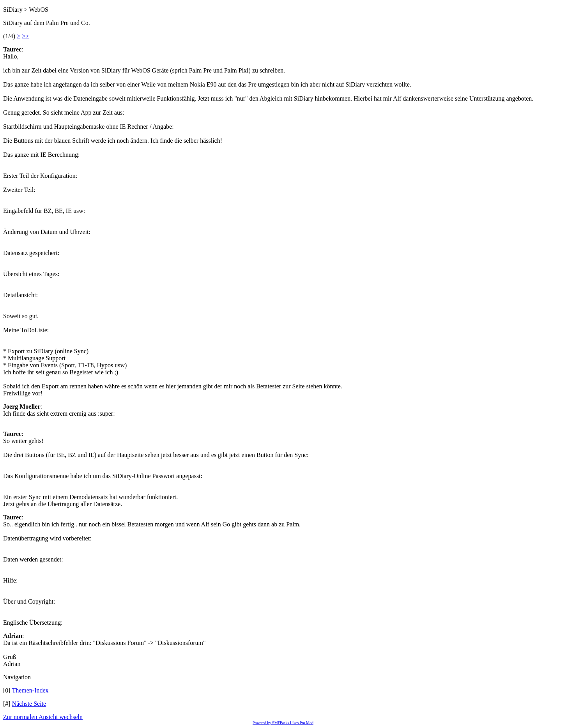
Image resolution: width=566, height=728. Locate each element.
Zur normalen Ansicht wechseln (43, 717)
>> (25, 36)
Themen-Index (30, 690)
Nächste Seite (29, 704)
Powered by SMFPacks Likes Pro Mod (283, 723)
